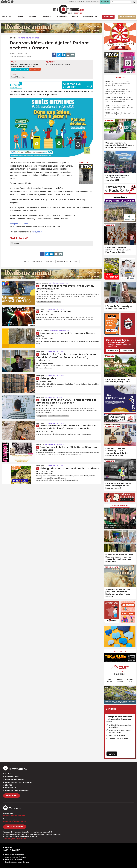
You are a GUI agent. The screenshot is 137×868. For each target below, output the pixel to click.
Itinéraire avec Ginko (20, 69)
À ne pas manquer (120, 506)
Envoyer (112, 754)
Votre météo (120, 651)
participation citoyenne (64, 261)
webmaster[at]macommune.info (15, 839)
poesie (50, 302)
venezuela (57, 302)
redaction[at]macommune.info (14, 816)
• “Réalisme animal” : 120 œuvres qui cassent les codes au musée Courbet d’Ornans (118, 84)
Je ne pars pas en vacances (119, 738)
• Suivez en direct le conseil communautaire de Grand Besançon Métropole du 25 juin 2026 (119, 99)
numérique (65, 416)
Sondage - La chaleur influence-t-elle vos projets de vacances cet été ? (119, 719)
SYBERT (16, 243)
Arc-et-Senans (42, 283)
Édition (71, 13)
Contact (8, 774)
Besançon (40, 309)
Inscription (113, 350)
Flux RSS (9, 785)
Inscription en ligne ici (19, 224)
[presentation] (105, 518)
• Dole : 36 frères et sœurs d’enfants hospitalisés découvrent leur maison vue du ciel (120, 107)
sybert (76, 261)
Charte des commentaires (15, 779)
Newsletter (12, 796)
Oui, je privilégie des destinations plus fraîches (120, 726)
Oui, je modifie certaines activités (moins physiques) (120, 731)
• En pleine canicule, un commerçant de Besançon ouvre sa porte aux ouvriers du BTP (119, 92)
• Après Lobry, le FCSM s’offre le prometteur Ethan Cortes (120, 114)
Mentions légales (11, 788)
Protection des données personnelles (19, 782)
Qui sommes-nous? (12, 777)
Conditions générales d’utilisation (17, 791)
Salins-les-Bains (43, 330)
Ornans (13, 38)
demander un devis (15, 827)
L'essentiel (120, 77)
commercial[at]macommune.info (15, 821)
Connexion (127, 350)
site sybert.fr (37, 232)
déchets (26, 261)
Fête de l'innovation (54, 416)
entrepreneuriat (42, 416)
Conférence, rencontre (28, 38)
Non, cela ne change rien (118, 735)
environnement (37, 261)
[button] (130, 2)
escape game (49, 261)
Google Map (35, 69)
